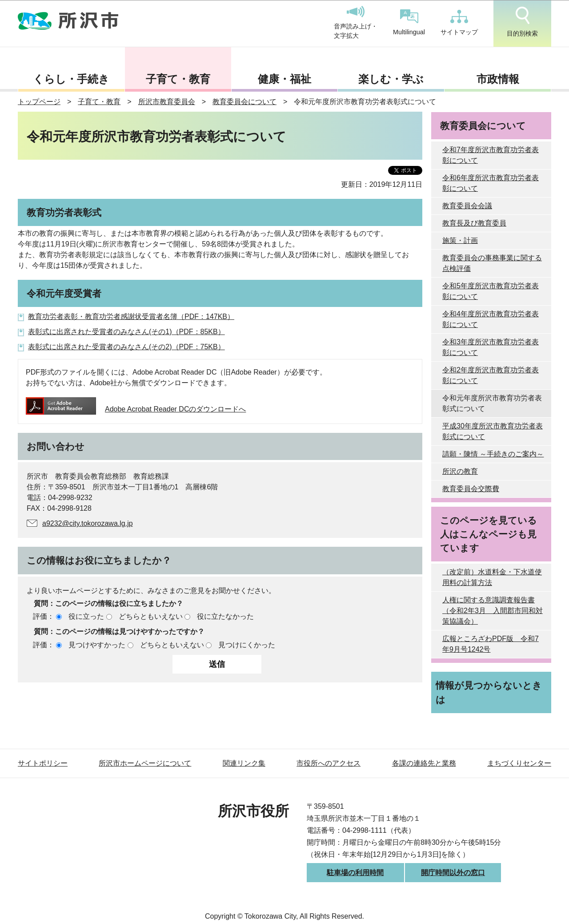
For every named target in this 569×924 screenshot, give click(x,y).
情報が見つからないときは (489, 692)
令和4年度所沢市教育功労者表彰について (491, 319)
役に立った (86, 616)
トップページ (39, 102)
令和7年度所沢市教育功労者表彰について (491, 155)
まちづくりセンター (519, 763)
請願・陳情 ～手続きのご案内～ (493, 454)
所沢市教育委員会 (167, 102)
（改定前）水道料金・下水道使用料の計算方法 (492, 577)
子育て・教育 (178, 79)
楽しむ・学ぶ (391, 79)
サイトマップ (459, 23)
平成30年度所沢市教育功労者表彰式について (493, 431)
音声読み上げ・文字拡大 (356, 23)
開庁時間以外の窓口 (453, 873)
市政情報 (498, 79)
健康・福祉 (284, 79)
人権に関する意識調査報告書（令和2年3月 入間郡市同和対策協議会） (493, 611)
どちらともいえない (151, 616)
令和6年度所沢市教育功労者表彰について (491, 183)
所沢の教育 (460, 471)
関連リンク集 (244, 763)
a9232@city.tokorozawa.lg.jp (88, 523)
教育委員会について (244, 102)
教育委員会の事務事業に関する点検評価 (492, 263)
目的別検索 (522, 22)
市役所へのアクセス (329, 763)
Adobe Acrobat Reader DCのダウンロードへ (136, 409)
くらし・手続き (71, 79)
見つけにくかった (247, 645)
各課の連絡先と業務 (424, 763)
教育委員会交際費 (471, 489)
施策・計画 (460, 240)
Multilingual (409, 22)
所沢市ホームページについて (145, 763)
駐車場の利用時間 (355, 873)
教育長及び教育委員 (474, 223)
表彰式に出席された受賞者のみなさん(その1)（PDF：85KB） (126, 332)
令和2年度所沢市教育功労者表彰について (491, 375)
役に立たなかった (225, 616)
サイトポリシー (43, 763)
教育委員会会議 (467, 206)
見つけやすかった (97, 645)
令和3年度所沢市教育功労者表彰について (491, 347)
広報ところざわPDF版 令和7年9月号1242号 (491, 644)
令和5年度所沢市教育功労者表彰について (491, 291)
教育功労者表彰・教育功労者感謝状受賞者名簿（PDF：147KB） (131, 317)
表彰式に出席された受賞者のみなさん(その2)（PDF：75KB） (126, 347)
